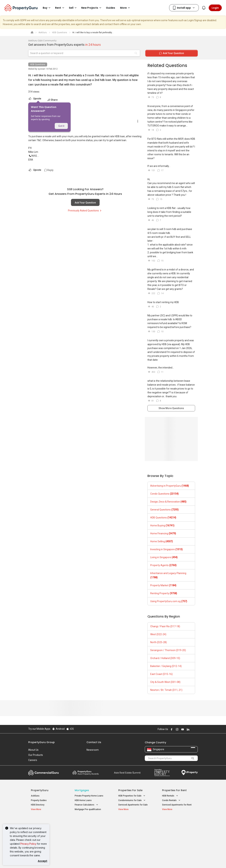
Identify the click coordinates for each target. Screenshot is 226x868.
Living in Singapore (164, 557)
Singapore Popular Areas (178, 821)
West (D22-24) (158, 634)
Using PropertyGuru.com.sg (169, 601)
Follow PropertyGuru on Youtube (182, 729)
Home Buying (162, 525)
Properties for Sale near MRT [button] (91, 830)
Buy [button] (47, 8)
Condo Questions (164, 494)
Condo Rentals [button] (172, 800)
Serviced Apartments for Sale (133, 805)
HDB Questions (38, 64)
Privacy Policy (28, 844)
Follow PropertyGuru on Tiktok (196, 729)
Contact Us (94, 742)
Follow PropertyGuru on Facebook (171, 729)
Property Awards (86, 773)
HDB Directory (38, 805)
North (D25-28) (159, 642)
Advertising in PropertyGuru (170, 486)
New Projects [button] (92, 8)
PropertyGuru (40, 790)
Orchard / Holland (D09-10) (165, 658)
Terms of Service (66, 860)
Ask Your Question (85, 203)
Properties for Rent (174, 790)
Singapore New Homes (45, 821)
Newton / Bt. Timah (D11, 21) (166, 690)
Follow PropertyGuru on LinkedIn (188, 729)
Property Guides (39, 800)
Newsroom (93, 750)
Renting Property (164, 593)
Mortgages (82, 790)
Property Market (163, 585)
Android (58, 729)
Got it (61, 126)
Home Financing (163, 533)
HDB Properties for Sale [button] (132, 796)
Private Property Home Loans (89, 796)
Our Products (36, 755)
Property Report (162, 773)
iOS (70, 729)
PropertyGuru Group (41, 742)
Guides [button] (111, 8)
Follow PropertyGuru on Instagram (177, 729)
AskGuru (35, 796)
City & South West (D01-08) (165, 682)
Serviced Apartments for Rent (177, 805)
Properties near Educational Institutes (132, 823)
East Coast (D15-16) (161, 674)
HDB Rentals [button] (170, 796)
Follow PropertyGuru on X (192, 729)
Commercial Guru (44, 773)
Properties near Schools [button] (132, 835)
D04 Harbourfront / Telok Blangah (178, 826)
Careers (33, 760)
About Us (33, 750)
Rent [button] (60, 8)
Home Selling (162, 541)
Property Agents (163, 565)
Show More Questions (171, 408)
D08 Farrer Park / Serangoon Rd (178, 839)
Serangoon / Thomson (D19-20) (168, 650)
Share (53, 100)
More (126, 8)
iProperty (190, 773)
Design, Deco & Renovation (168, 502)
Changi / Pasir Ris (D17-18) (165, 626)
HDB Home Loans (83, 800)
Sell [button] (73, 8)
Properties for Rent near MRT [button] (91, 835)
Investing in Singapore (166, 549)
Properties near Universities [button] (134, 830)
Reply (49, 170)
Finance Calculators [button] (87, 805)
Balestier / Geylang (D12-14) (166, 666)
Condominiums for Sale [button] (132, 800)
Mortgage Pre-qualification (88, 809)
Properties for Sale (130, 790)
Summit (127, 773)
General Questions (164, 510)
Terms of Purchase (110, 860)
